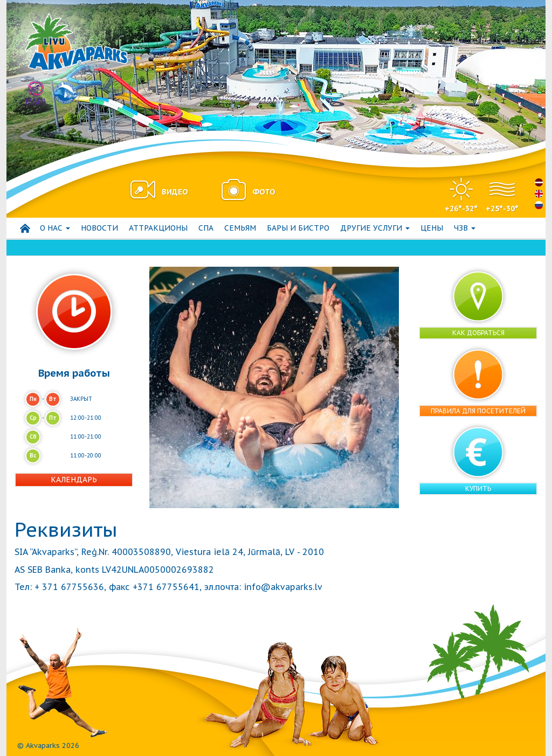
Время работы (74, 373)
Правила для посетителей (478, 411)
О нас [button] (55, 228)
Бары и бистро (298, 228)
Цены (432, 228)
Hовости (99, 228)
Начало (25, 228)
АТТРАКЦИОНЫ (158, 228)
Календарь (74, 480)
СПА (206, 228)
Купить (478, 488)
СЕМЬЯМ (240, 228)
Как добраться (478, 333)
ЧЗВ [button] (465, 228)
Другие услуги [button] (375, 228)
